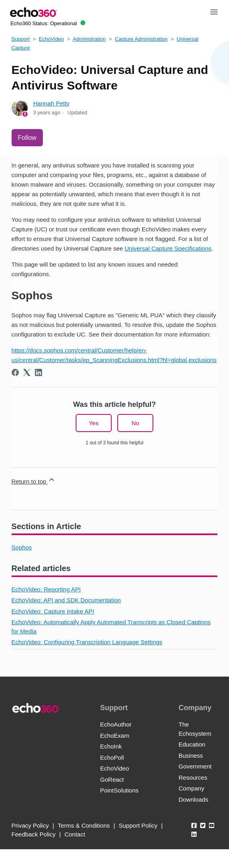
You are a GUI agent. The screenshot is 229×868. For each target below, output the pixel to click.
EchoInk (111, 746)
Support (21, 39)
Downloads (193, 799)
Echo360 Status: (48, 23)
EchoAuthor (116, 724)
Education (192, 744)
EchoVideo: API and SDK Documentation (66, 600)
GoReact (112, 779)
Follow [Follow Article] (27, 138)
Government (195, 766)
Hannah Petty (51, 103)
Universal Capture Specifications (168, 248)
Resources (193, 777)
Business (191, 756)
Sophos (22, 547)
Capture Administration (141, 39)
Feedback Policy (34, 834)
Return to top (34, 480)
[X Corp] (27, 372)
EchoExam (115, 736)
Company (191, 788)
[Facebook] (15, 372)
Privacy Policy (30, 825)
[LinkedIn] (38, 372)
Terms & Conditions (84, 825)
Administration (89, 39)
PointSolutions (119, 790)
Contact (75, 834)
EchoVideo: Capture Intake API (53, 611)
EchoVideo (51, 39)
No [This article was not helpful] (135, 423)
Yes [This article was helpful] (94, 423)
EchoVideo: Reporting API (46, 589)
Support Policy (138, 825)
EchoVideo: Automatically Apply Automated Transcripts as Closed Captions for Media (111, 627)
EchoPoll (112, 758)
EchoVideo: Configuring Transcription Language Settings (87, 642)
